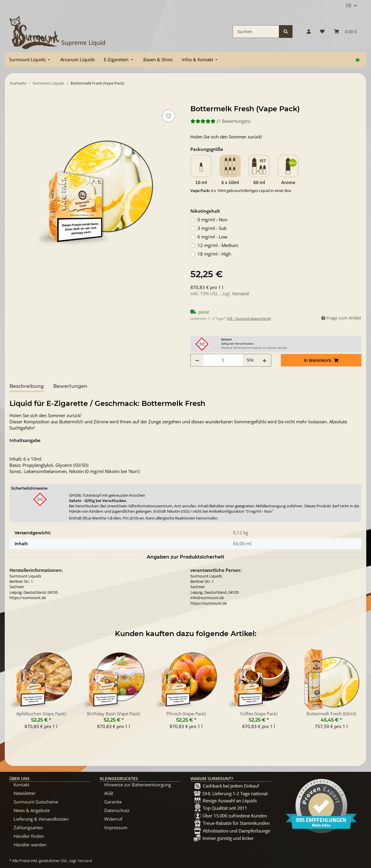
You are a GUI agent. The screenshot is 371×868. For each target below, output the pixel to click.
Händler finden (29, 836)
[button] (309, 32)
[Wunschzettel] (322, 32)
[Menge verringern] (197, 360)
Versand (240, 293)
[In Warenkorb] (14, 101)
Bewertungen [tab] (70, 386)
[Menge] (223, 360)
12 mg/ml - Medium (218, 245)
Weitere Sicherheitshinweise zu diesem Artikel (254, 348)
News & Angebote (32, 810)
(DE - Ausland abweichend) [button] (249, 318)
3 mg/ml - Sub (212, 228)
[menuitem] (30, 60)
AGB (109, 793)
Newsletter (25, 793)
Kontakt (21, 785)
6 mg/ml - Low (212, 237)
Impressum (116, 827)
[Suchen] (256, 32)
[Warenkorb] (345, 32)
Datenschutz (117, 810)
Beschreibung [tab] (27, 386)
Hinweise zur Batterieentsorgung (138, 785)
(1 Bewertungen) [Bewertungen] (220, 121)
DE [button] (349, 5)
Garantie (113, 802)
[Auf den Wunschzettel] (168, 116)
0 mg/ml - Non (212, 220)
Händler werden (30, 845)
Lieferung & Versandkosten (41, 819)
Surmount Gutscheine (36, 802)
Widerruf (113, 819)
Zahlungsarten (28, 827)
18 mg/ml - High (214, 254)
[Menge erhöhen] (264, 360)
